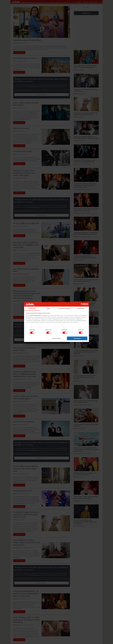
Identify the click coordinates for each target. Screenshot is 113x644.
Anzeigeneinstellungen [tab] (65, 308)
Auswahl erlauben (56, 338)
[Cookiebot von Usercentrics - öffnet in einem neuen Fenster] (82, 304)
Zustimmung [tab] (32, 308)
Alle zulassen (77, 338)
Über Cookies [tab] (81, 308)
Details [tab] (48, 308)
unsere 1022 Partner (35, 315)
